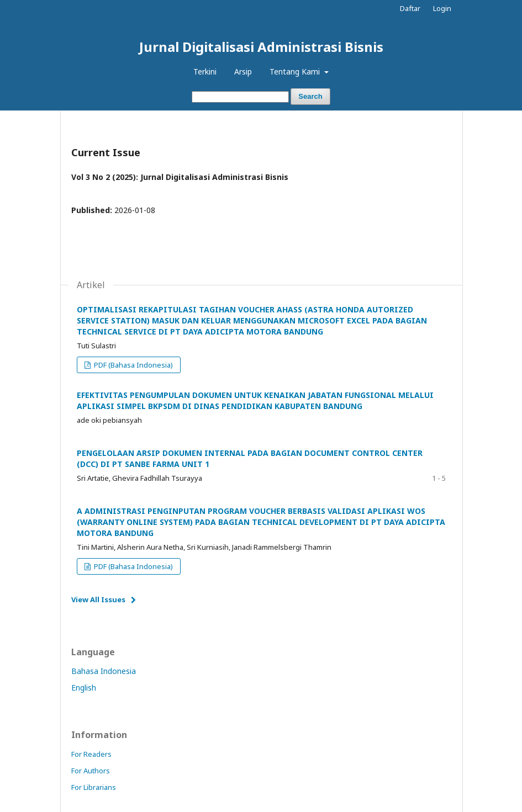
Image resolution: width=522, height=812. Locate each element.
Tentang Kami (296, 71)
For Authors (91, 771)
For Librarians (94, 787)
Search (310, 96)
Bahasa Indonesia (104, 671)
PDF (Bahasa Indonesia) (133, 365)
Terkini (205, 71)
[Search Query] (240, 97)
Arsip (243, 71)
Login (442, 8)
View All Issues (98, 599)
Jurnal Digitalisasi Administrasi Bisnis (261, 47)
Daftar (410, 8)
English (84, 688)
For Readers (91, 754)
